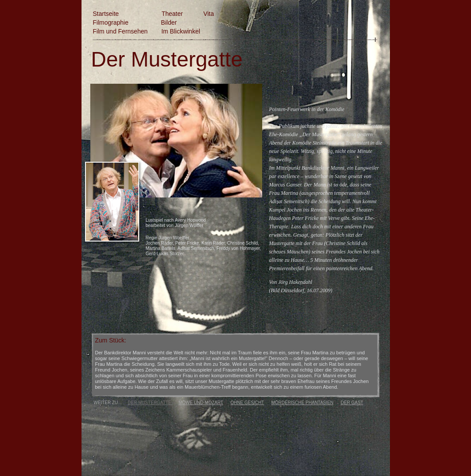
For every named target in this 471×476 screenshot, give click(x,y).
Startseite (107, 14)
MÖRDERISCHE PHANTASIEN (302, 403)
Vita (209, 14)
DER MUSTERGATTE (150, 403)
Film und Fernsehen (121, 31)
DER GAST (352, 403)
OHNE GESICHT (247, 403)
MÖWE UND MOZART (201, 403)
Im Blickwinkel (181, 31)
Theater (172, 14)
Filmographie (111, 22)
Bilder (169, 22)
